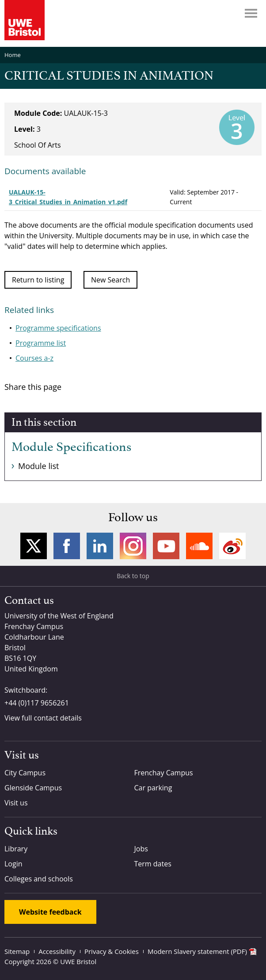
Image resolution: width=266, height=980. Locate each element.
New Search (110, 280)
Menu (251, 13)
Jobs (141, 849)
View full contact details (43, 718)
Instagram (133, 546)
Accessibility (57, 951)
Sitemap (17, 951)
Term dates (153, 864)
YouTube (166, 546)
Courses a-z (34, 358)
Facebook (67, 546)
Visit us (16, 803)
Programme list (41, 343)
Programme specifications (58, 328)
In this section (44, 423)
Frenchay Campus (164, 773)
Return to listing (38, 280)
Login (13, 864)
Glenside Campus (33, 788)
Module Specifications (71, 447)
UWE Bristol (78, 961)
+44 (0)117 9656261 (37, 703)
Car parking (153, 788)
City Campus (25, 773)
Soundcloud (199, 546)
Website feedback (50, 912)
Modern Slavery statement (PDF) (197, 951)
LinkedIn (100, 546)
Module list (38, 466)
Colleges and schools (39, 879)
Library (16, 849)
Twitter (34, 546)
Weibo (232, 546)
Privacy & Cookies (112, 951)
